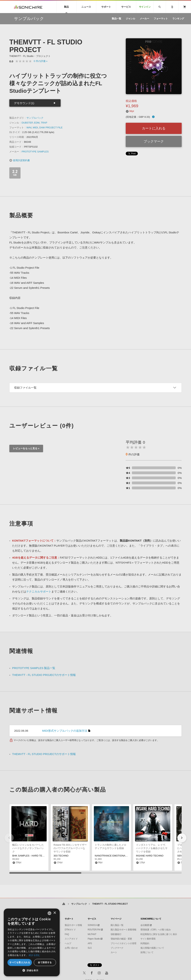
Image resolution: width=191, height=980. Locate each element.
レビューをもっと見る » (26, 448)
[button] (182, 838)
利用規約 (145, 943)
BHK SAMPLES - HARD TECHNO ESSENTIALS (39, 856)
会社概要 (145, 925)
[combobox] (49, 913)
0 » (41, 61)
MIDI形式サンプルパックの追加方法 (65, 731)
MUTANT (92, 934)
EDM (37, 123)
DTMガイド (70, 930)
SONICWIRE (28, 7)
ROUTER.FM (94, 930)
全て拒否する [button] (45, 962)
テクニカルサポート (39, 591)
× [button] (55, 913)
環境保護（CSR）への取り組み (156, 930)
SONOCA (92, 925)
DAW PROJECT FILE (51, 128)
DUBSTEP (27, 123)
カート (114, 952)
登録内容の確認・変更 (121, 939)
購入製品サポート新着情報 (123, 930)
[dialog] (32, 942)
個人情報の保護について (152, 948)
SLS (90, 948)
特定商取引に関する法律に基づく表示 (159, 934)
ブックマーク (154, 141)
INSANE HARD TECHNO (150, 856)
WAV (29, 128)
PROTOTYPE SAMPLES (35, 152)
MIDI (35, 128)
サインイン (145, 7)
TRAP (44, 123)
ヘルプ (68, 943)
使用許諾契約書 (20, 160)
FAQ (67, 934)
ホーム (64, 904)
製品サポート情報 (73, 925)
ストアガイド (71, 939)
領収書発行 (116, 934)
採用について (147, 952)
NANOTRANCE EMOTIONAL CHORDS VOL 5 (120, 856)
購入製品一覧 (117, 925)
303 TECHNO (61, 856)
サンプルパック (35, 118)
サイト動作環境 (148, 939)
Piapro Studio (94, 939)
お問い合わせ (71, 948)
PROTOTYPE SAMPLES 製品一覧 (34, 668)
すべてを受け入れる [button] (20, 962)
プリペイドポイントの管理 (123, 943)
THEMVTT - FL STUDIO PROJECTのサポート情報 (44, 675)
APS (90, 943)
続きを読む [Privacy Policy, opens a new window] (35, 955)
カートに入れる (154, 128)
